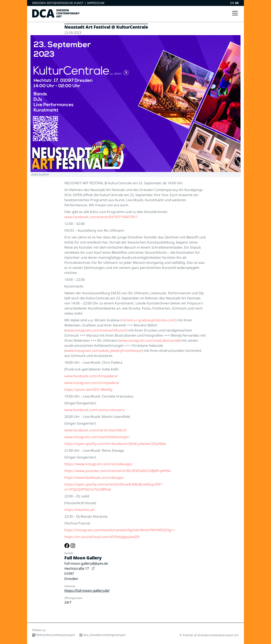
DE (237, 3)
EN (233, 3)
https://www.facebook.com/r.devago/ (94, 477)
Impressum (96, 3)
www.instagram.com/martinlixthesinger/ (97, 437)
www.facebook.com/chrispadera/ (91, 376)
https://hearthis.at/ (80, 510)
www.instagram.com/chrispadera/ (92, 383)
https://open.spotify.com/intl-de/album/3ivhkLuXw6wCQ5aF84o (115, 444)
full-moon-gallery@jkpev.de (86, 563)
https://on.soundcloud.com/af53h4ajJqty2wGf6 (102, 537)
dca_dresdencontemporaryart (102, 635)
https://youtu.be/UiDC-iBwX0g (88, 389)
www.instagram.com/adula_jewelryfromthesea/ (104, 351)
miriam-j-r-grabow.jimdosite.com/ (149, 320)
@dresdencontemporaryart (54, 635)
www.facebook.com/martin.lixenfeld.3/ (95, 430)
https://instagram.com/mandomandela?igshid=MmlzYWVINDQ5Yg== (120, 530)
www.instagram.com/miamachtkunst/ (96, 330)
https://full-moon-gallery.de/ (87, 590)
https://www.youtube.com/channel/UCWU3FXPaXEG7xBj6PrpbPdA (117, 471)
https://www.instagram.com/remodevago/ (98, 464)
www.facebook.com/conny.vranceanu (95, 410)
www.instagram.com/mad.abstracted (149, 340)
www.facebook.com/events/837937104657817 (101, 217)
